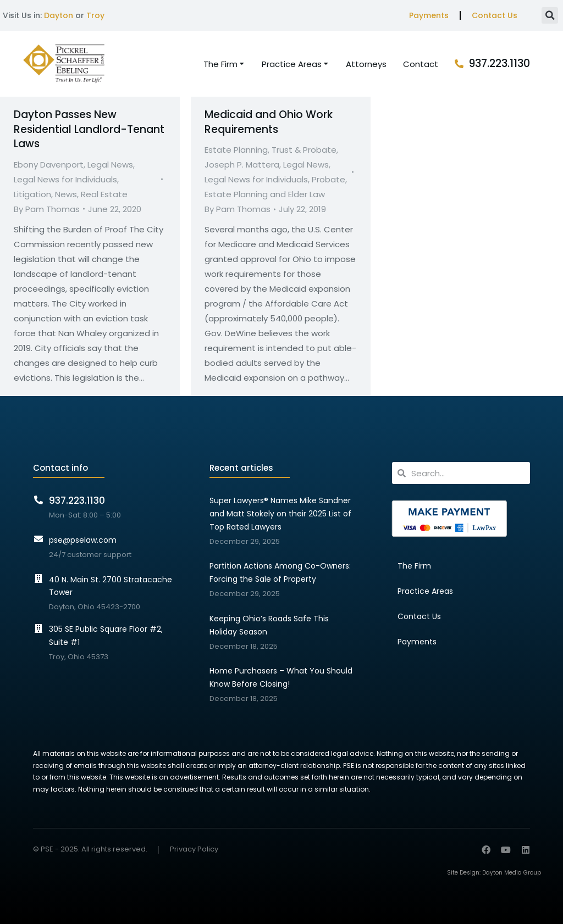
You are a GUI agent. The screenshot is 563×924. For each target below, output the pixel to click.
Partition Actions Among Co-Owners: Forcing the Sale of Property (280, 572)
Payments (429, 15)
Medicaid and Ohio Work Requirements (269, 122)
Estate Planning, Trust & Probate (271, 150)
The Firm (414, 566)
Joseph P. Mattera (242, 165)
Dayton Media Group (512, 873)
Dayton (59, 15)
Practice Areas (425, 591)
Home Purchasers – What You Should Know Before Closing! (281, 677)
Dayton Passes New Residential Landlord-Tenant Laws (89, 129)
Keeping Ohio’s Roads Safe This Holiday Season (269, 625)
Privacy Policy (194, 850)
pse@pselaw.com (83, 540)
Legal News (110, 165)
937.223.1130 (499, 63)
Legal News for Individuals (65, 179)
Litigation (32, 194)
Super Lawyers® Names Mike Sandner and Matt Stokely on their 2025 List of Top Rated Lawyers (280, 514)
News (66, 194)
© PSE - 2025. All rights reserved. (90, 849)
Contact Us (495, 15)
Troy (95, 15)
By (47, 209)
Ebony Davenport (49, 165)
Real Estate (104, 194)
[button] (550, 15)
